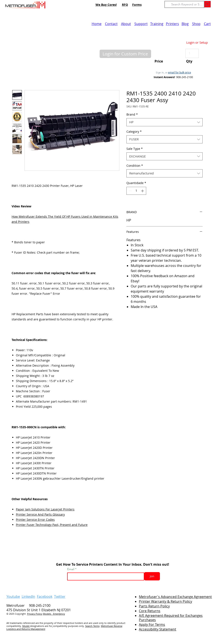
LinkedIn (28, 596)
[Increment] (143, 191)
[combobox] (165, 122)
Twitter (60, 596)
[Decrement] (130, 191)
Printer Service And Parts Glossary (40, 514)
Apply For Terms (152, 625)
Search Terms (92, 626)
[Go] (207, 4)
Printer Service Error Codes (35, 520)
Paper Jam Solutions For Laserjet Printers (45, 509)
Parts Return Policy (154, 606)
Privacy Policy (35, 614)
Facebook (45, 596)
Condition (135, 166)
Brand (132, 115)
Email (71, 569)
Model (26, 626)
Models (48, 614)
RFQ (125, 5)
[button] (125, 54)
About (126, 24)
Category (134, 132)
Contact (111, 24)
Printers (172, 24)
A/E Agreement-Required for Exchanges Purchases (171, 618)
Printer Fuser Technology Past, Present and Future (52, 525)
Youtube (13, 596)
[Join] (152, 576)
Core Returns (150, 611)
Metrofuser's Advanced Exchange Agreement (175, 597)
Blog (185, 24)
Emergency (59, 614)
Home (97, 24)
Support (141, 24)
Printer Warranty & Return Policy (165, 601)
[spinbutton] (136, 191)
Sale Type (135, 149)
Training (157, 24)
